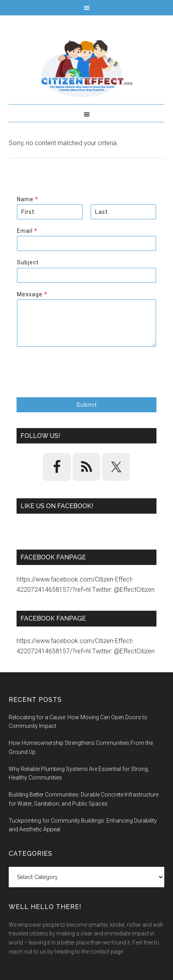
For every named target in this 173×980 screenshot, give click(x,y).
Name (27, 199)
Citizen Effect (86, 69)
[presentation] (76, 384)
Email (27, 231)
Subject (28, 262)
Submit (87, 405)
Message (32, 294)
